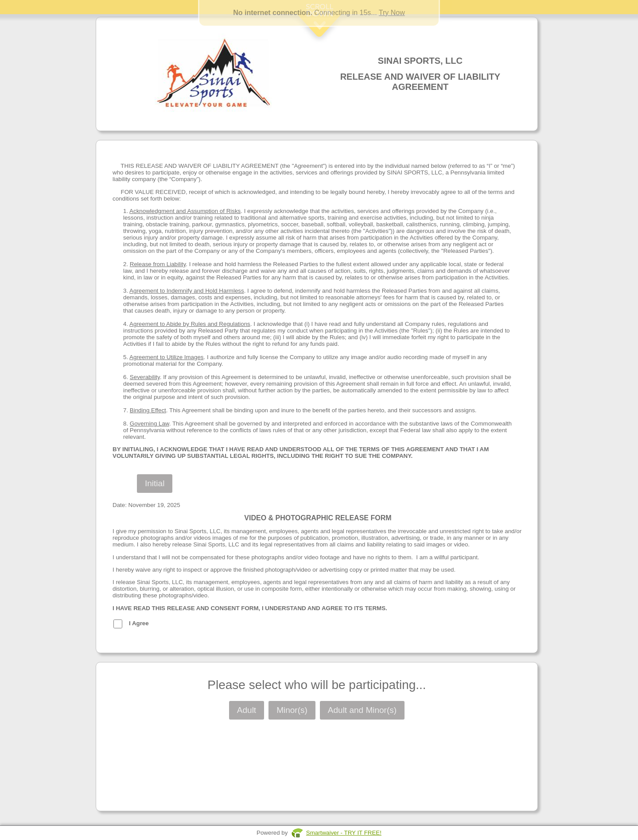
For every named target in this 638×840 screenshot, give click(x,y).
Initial (155, 483)
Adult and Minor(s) (362, 710)
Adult (247, 710)
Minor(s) (292, 710)
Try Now (392, 13)
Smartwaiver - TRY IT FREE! (344, 833)
